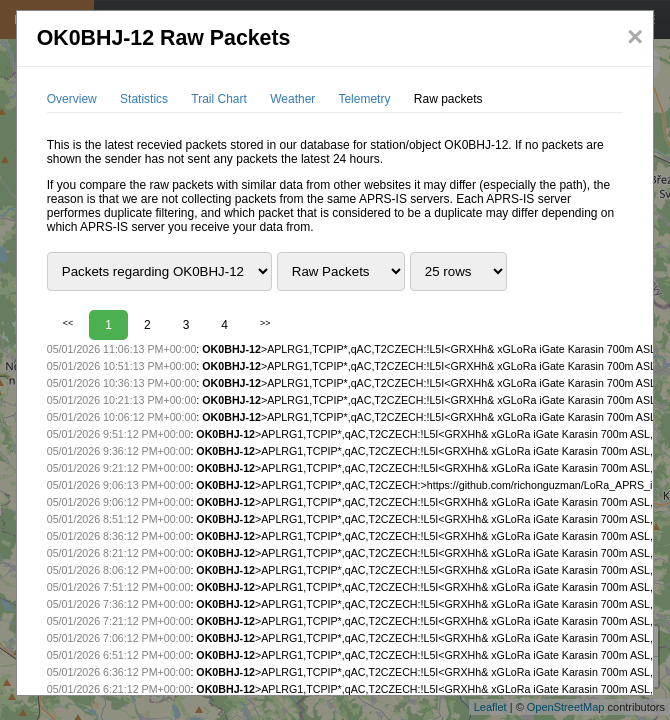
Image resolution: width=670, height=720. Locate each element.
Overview (72, 99)
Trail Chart (219, 99)
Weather (292, 99)
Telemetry (364, 99)
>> (265, 323)
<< (68, 323)
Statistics (144, 99)
